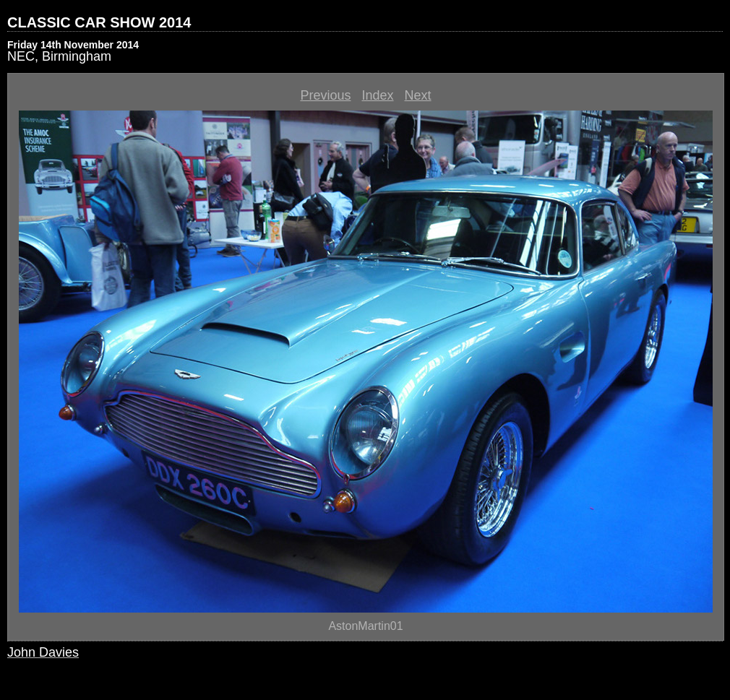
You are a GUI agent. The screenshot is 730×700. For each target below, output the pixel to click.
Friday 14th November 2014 (73, 45)
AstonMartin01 (365, 626)
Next (418, 95)
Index (377, 95)
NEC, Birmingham (59, 56)
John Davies (43, 652)
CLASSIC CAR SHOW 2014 (99, 22)
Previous (325, 95)
